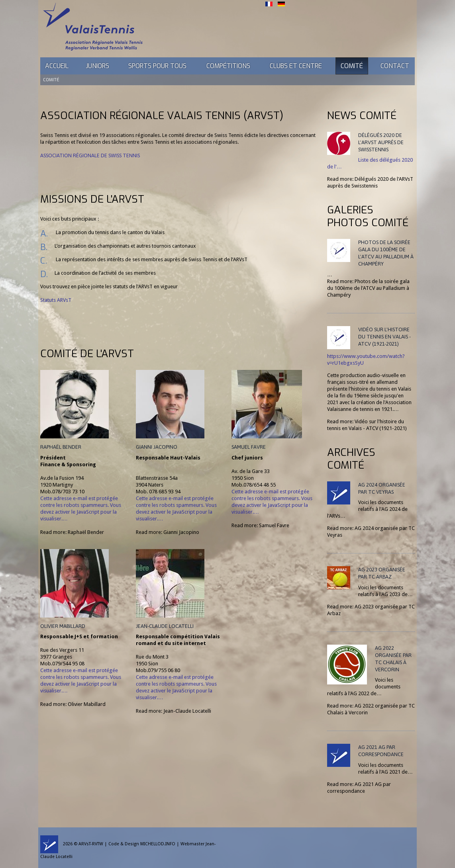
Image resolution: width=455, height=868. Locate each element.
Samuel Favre (249, 447)
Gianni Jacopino (157, 447)
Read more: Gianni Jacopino (168, 532)
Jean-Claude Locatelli (165, 626)
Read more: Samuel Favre (260, 525)
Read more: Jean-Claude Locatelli (174, 711)
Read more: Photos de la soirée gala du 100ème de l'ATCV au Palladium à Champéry (368, 288)
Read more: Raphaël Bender (72, 532)
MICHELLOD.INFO (158, 844)
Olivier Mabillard (63, 626)
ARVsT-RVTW (91, 844)
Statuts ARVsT (56, 300)
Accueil (57, 66)
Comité (352, 66)
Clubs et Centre (296, 66)
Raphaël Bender (61, 447)
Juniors (97, 66)
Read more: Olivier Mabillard (73, 704)
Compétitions (228, 66)
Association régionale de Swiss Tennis (90, 155)
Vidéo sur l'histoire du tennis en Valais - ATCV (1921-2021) (384, 337)
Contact (395, 66)
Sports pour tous (157, 66)
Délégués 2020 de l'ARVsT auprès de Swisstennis (381, 142)
